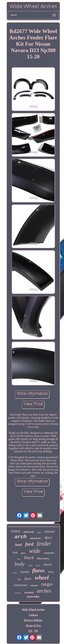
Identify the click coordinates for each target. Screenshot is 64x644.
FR (36, 631)
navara (34, 585)
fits (19, 579)
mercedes (33, 596)
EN (30, 631)
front (38, 565)
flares (38, 571)
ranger (47, 584)
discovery (43, 558)
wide (35, 551)
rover (48, 564)
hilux (51, 572)
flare (28, 579)
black (29, 558)
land (19, 545)
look (15, 553)
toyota (25, 572)
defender (50, 532)
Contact (33, 615)
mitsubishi (35, 538)
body (19, 564)
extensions (20, 585)
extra (16, 531)
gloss (23, 553)
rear (19, 559)
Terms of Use (33, 626)
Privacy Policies (33, 620)
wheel (42, 578)
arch (21, 537)
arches (44, 591)
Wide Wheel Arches (33, 610)
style (39, 532)
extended (29, 593)
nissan (15, 573)
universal (29, 532)
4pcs (48, 537)
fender (44, 544)
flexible (18, 593)
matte (30, 565)
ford (29, 544)
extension (49, 553)
